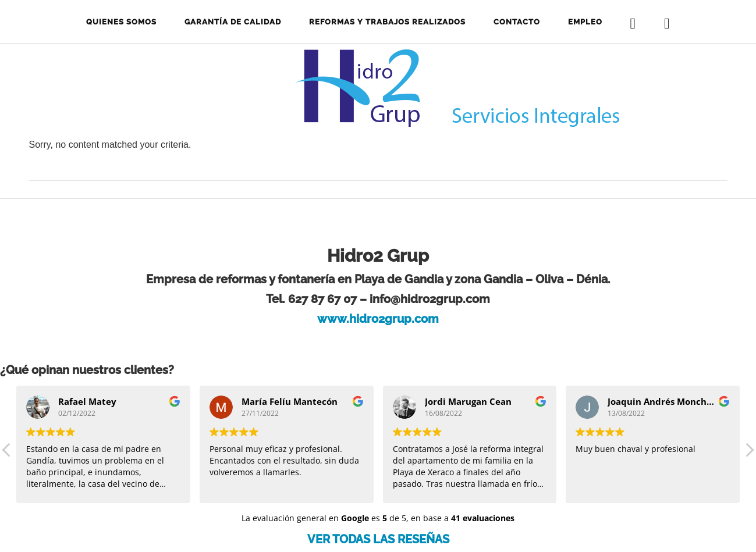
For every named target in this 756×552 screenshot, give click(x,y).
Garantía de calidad (233, 22)
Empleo (585, 22)
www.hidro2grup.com (378, 319)
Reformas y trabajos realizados (387, 22)
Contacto (517, 22)
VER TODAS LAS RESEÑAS (378, 539)
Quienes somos (121, 22)
